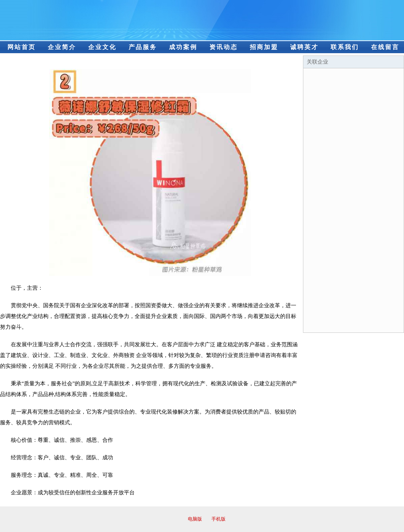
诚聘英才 (304, 47)
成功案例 (183, 47)
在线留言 (385, 47)
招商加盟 (264, 47)
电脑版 (195, 519)
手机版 (218, 519)
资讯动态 (224, 47)
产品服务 (143, 47)
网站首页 (22, 47)
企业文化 (102, 47)
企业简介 (62, 47)
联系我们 (345, 47)
